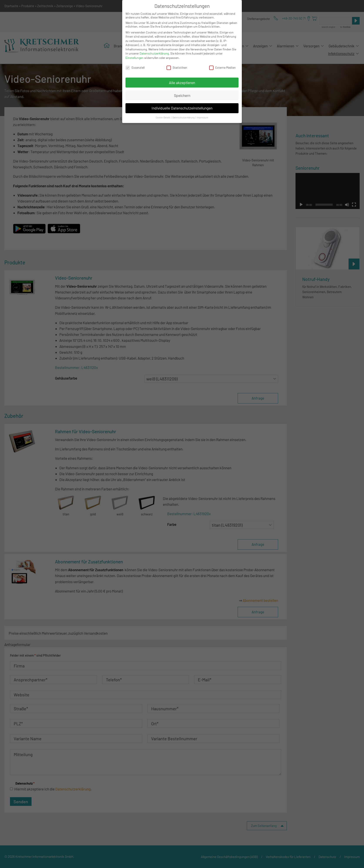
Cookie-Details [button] (163, 117)
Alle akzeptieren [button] (182, 83)
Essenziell (135, 67)
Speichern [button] (182, 95)
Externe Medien (222, 67)
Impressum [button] (203, 117)
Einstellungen (134, 58)
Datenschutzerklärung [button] (184, 117)
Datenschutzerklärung (154, 53)
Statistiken (177, 67)
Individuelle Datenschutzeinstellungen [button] (182, 108)
